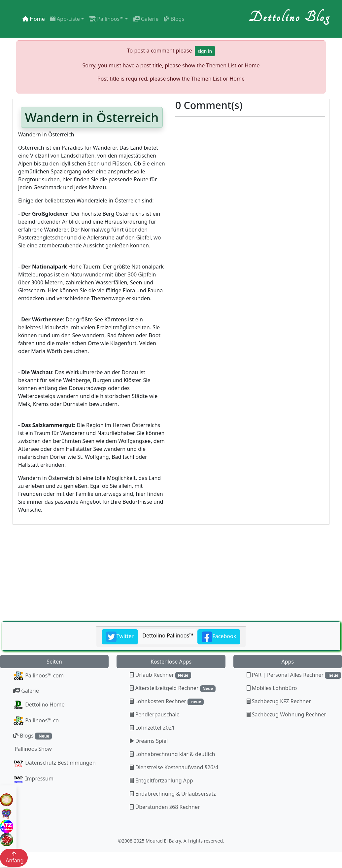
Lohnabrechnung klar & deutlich (172, 754)
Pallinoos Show (33, 749)
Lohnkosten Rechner (167, 701)
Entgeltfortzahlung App (161, 780)
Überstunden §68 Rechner (165, 807)
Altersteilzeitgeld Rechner (173, 688)
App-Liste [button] (65, 19)
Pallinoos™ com (38, 676)
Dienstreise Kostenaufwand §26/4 (174, 767)
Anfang (14, 858)
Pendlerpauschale (154, 714)
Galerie (146, 19)
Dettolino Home (39, 705)
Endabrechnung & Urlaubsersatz (173, 794)
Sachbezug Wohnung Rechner (286, 714)
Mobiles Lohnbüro (272, 688)
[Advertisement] (169, 573)
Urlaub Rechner (160, 675)
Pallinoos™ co (36, 721)
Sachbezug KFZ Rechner (279, 701)
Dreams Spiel (149, 741)
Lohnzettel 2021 (152, 728)
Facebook (219, 637)
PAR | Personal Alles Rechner (294, 675)
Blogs (174, 19)
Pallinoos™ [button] (106, 19)
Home (34, 19)
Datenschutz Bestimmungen (54, 763)
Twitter (120, 637)
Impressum (33, 779)
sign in (205, 51)
